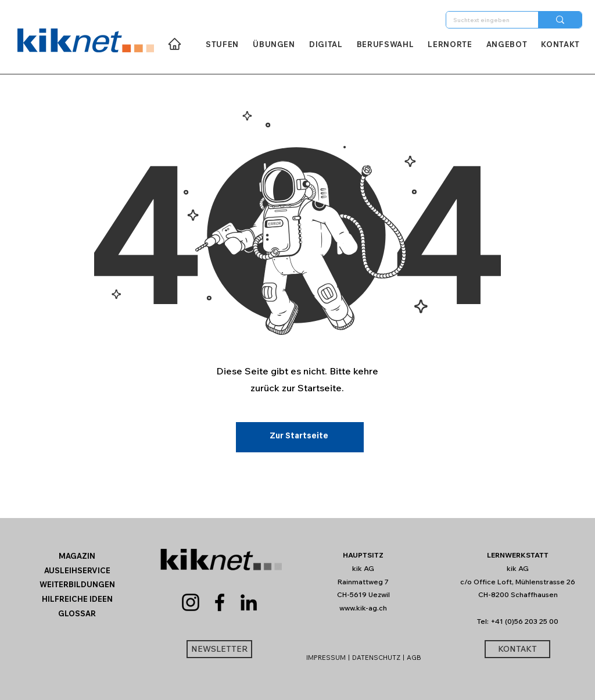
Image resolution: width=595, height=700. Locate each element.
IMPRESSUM (326, 658)
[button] (77, 613)
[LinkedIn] (249, 602)
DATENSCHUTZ (376, 658)
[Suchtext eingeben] (483, 20)
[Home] (175, 44)
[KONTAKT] (517, 649)
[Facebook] (220, 602)
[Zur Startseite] (300, 437)
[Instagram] (191, 602)
